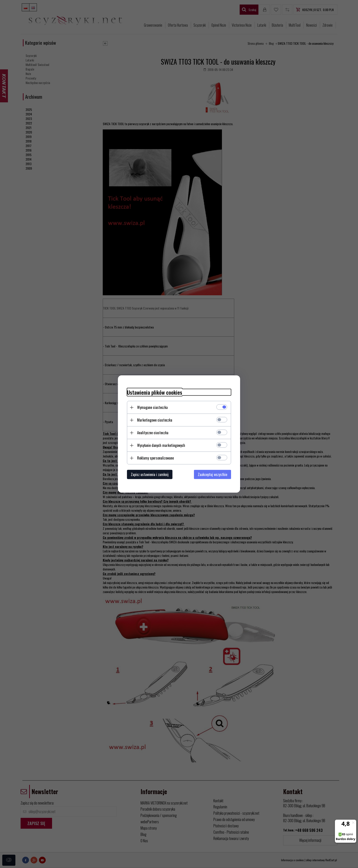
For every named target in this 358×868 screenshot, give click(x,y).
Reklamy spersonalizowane (155, 458)
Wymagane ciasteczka (152, 407)
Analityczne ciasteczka (153, 433)
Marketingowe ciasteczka (155, 420)
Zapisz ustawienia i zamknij (150, 474)
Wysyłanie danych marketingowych (161, 445)
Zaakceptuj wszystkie (212, 474)
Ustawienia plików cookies (155, 392)
